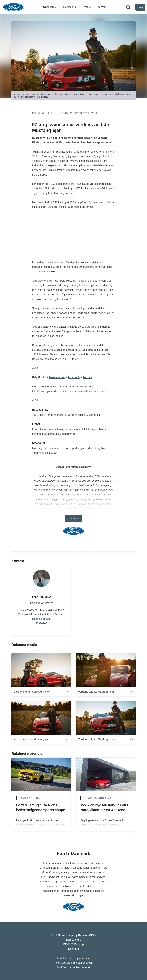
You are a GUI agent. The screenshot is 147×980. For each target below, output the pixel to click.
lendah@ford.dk (41, 619)
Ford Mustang (92, 448)
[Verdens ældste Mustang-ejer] (41, 670)
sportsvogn (77, 448)
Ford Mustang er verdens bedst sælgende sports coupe (40, 808)
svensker (65, 448)
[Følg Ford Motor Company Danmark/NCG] (140, 7)
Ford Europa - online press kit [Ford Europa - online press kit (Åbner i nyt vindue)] (73, 967)
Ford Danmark (51, 448)
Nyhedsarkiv (49, 7)
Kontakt (102, 7)
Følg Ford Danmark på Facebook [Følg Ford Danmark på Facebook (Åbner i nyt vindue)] (73, 963)
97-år (54, 453)
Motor (103, 429)
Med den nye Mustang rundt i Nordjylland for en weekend (104, 808)
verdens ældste (41, 453)
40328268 (41, 623)
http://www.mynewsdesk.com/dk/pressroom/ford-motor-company (69, 391)
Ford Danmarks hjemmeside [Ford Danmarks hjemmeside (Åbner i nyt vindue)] (73, 958)
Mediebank (69, 7)
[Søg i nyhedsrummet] (128, 7)
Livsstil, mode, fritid (76, 429)
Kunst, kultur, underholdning (48, 429)
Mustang (37, 448)
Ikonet (105, 448)
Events (87, 7)
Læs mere (73, 519)
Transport (93, 429)
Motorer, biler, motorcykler (60, 434)
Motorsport (38, 434)
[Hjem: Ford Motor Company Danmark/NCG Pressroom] (14, 7)
